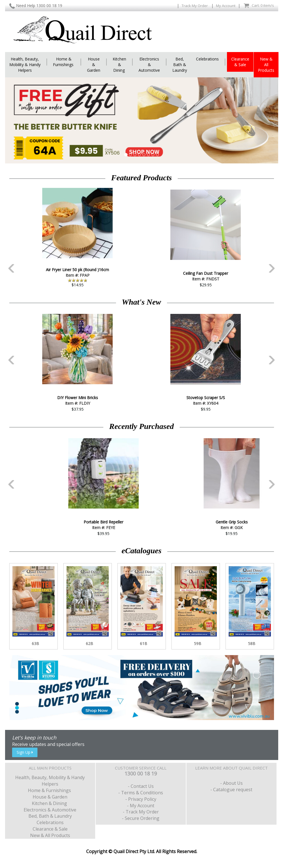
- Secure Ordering (141, 818)
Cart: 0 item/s (259, 6)
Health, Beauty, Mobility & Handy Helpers (25, 65)
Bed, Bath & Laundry (180, 65)
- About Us (231, 783)
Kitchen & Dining (119, 65)
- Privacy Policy (141, 799)
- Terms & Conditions (141, 793)
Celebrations (207, 59)
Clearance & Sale (240, 62)
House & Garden (94, 65)
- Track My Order (141, 812)
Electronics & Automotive (149, 65)
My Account (226, 6)
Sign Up (25, 752)
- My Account (141, 806)
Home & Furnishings (64, 62)
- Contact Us (141, 786)
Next (278, 236)
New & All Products (266, 65)
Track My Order (195, 6)
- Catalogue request (231, 790)
